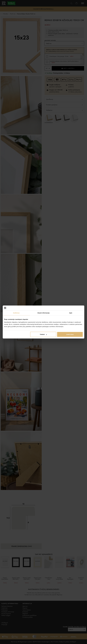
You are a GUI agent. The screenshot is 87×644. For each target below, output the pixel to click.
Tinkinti (43, 334)
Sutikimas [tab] (16, 313)
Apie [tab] (71, 313)
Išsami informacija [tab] (44, 313)
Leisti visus (70, 334)
